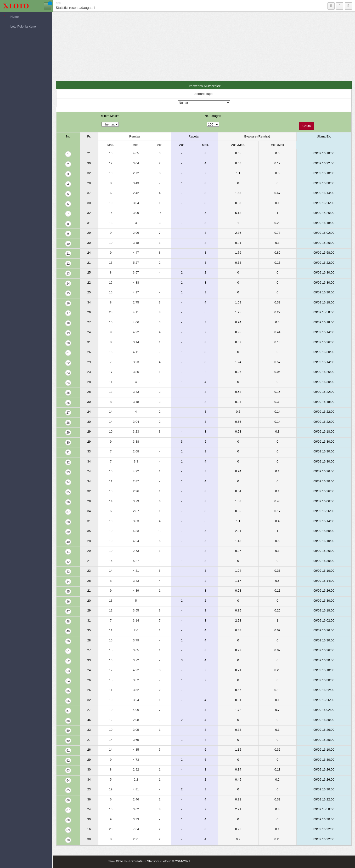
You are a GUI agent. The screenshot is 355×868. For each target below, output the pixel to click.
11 (68, 254)
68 (68, 820)
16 (68, 303)
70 (68, 840)
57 (68, 711)
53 (68, 671)
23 (68, 373)
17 (68, 313)
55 (68, 691)
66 (68, 800)
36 (68, 502)
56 (68, 701)
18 (68, 323)
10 (68, 244)
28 (68, 423)
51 (68, 651)
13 (68, 274)
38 (68, 522)
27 (68, 413)
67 (68, 810)
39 (68, 532)
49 (68, 631)
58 (68, 721)
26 (68, 403)
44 (68, 582)
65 (68, 790)
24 (68, 383)
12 (68, 264)
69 (68, 830)
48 (68, 622)
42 (68, 562)
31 (68, 452)
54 (68, 681)
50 (68, 641)
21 (68, 353)
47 (68, 611)
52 (68, 661)
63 (68, 771)
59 (68, 731)
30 (68, 443)
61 (68, 751)
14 (68, 284)
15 (68, 293)
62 (68, 761)
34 (68, 482)
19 (68, 333)
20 (68, 343)
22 (68, 363)
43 (68, 572)
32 (68, 463)
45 (68, 592)
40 (68, 542)
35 (68, 492)
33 (68, 472)
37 (68, 512)
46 (68, 602)
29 (68, 433)
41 (68, 552)
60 (68, 741)
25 (68, 393)
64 (68, 781)
